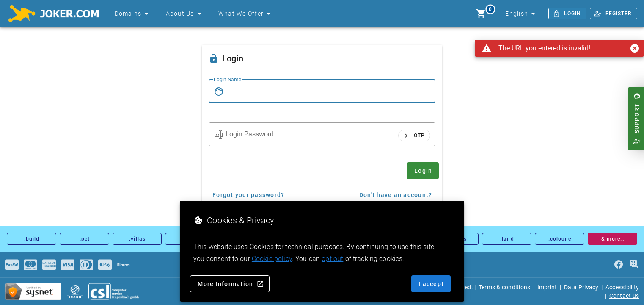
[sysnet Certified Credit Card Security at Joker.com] (33, 291)
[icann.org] (75, 291)
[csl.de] (114, 291)
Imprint (547, 287)
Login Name (227, 80)
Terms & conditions (505, 287)
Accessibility (622, 287)
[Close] (635, 48)
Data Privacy (581, 287)
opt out (332, 259)
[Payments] (12, 265)
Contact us (624, 296)
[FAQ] (634, 265)
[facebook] (619, 265)
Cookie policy (272, 259)
